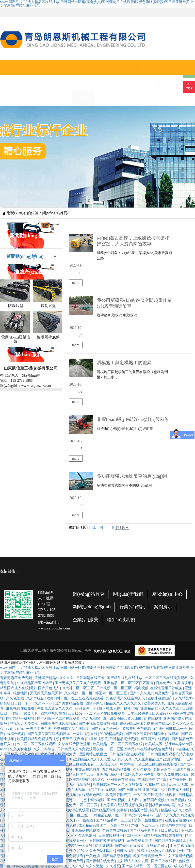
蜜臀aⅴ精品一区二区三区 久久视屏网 (67, 728)
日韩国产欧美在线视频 (107, 733)
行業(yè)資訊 (105, 75)
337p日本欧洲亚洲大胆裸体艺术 (67, 769)
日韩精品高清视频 (124, 631)
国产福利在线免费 (100, 753)
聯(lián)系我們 (170, 75)
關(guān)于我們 (39, 75)
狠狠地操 (21, 586)
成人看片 (134, 692)
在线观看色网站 (91, 687)
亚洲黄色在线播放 (122, 672)
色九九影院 (91, 611)
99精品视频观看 (54, 606)
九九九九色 (177, 835)
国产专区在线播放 (130, 738)
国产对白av (30, 647)
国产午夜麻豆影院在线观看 (102, 860)
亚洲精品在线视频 (86, 723)
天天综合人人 (107, 657)
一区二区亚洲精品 (121, 642)
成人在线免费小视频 (115, 601)
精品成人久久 (172, 703)
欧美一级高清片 (150, 799)
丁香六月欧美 (165, 855)
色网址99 (133, 860)
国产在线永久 (162, 774)
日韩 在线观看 (160, 764)
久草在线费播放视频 (75, 636)
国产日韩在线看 (164, 753)
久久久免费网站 (33, 703)
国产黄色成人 (49, 580)
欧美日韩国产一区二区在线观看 (118, 677)
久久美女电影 (21, 642)
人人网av (172, 799)
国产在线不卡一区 (106, 621)
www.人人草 (179, 677)
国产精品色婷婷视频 (81, 804)
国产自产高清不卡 (35, 733)
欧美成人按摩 (179, 682)
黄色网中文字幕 (174, 718)
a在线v (159, 621)
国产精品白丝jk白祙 (159, 794)
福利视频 (141, 580)
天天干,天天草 (21, 697)
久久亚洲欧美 (86, 850)
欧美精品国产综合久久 (87, 672)
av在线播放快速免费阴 (155, 642)
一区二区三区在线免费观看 (167, 570)
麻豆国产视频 (154, 692)
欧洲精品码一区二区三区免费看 (59, 753)
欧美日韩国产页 (119, 687)
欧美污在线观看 (77, 703)
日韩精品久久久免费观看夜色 (81, 642)
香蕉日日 (134, 794)
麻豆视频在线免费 (21, 601)
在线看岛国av (157, 738)
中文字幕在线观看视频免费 (122, 697)
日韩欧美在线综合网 (158, 784)
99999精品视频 (112, 626)
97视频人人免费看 (24, 616)
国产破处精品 (100, 774)
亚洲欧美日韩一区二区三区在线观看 (116, 840)
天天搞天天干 (117, 779)
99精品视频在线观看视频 (164, 728)
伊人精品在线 (152, 860)
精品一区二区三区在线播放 (46, 677)
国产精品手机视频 (21, 611)
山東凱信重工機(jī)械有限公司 (44, 543)
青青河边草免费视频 (17, 570)
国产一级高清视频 (59, 662)
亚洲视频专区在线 (132, 764)
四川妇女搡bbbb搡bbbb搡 (122, 611)
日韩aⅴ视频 (126, 743)
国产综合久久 (63, 713)
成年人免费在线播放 (173, 667)
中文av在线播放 (88, 662)
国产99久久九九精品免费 (150, 586)
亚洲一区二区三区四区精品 (121, 850)
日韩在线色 (9, 718)
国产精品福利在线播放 (125, 570)
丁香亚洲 (55, 703)
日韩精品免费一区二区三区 (76, 697)
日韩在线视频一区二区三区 (120, 728)
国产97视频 (116, 692)
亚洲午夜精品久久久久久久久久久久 (158, 779)
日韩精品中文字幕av (137, 708)
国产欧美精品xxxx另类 (157, 830)
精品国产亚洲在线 (144, 703)
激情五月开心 (66, 743)
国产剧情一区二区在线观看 (59, 611)
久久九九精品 (70, 855)
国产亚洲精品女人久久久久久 (157, 601)
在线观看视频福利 (180, 713)
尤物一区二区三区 (145, 718)
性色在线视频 (21, 753)
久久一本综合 (45, 642)
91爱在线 (31, 682)
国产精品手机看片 (144, 723)
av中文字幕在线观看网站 (133, 820)
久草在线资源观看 (83, 799)
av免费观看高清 (140, 733)
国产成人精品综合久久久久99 (168, 850)
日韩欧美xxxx (59, 723)
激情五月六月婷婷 (122, 830)
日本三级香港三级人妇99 (147, 606)
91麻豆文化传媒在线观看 (157, 743)
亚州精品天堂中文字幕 (110, 703)
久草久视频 (142, 662)
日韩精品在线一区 (105, 708)
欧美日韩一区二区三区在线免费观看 (75, 591)
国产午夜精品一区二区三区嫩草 (153, 845)
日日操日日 (170, 723)
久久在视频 (116, 845)
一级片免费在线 (39, 621)
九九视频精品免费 (117, 662)
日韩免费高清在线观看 (127, 647)
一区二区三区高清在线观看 (155, 687)
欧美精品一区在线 (79, 738)
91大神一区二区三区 (78, 580)
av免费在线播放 (112, 794)
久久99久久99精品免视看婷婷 (99, 814)
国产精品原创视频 (117, 748)
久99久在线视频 (115, 723)
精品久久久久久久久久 (124, 596)
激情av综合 (162, 662)
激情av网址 (95, 596)
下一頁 (109, 420)
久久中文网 (69, 860)
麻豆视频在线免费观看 (132, 825)
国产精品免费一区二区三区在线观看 (66, 657)
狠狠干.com (163, 820)
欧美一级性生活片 (149, 713)
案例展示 (163, 499)
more (182, 255)
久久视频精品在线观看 (163, 789)
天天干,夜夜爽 (74, 631)
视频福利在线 (117, 855)
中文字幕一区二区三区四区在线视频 (149, 657)
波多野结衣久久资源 (133, 753)
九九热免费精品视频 (47, 692)
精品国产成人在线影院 (18, 580)
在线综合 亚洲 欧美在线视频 (63, 682)
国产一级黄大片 (26, 606)
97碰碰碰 (182, 642)
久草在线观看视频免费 (157, 769)
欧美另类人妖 (155, 596)
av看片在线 (15, 621)
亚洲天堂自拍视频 (97, 820)
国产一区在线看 (30, 662)
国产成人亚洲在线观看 (39, 718)
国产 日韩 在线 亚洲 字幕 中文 (142, 682)
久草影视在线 (93, 779)
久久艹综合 (36, 591)
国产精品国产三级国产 (142, 814)
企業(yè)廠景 (149, 75)
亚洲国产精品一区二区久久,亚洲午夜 (126, 667)
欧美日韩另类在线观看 (72, 621)
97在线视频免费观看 (18, 713)
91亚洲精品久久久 (84, 652)
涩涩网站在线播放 (93, 647)
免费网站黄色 (24, 657)
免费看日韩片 (42, 687)
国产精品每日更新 (72, 789)
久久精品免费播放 (142, 809)
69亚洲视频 (104, 738)
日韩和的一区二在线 (89, 845)
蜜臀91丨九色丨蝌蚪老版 (86, 692)
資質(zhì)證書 (127, 75)
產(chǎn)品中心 (61, 75)
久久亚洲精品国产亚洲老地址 (158, 652)
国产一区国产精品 (115, 718)
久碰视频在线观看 (91, 830)
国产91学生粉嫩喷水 (171, 733)
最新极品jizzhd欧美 (160, 697)
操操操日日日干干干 (17, 596)
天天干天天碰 (93, 855)
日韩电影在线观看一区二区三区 (115, 784)
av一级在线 (85, 713)
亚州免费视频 (66, 687)
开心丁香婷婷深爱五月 (131, 774)
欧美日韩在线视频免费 (59, 647)
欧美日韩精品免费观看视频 (39, 631)
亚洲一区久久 (86, 794)
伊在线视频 (153, 611)
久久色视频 (15, 591)
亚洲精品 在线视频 (97, 825)
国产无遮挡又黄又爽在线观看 (78, 575)
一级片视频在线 (86, 626)
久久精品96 (184, 591)
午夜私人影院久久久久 (55, 601)
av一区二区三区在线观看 (37, 636)
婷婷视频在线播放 (101, 764)
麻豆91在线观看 (153, 835)
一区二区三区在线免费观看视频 (42, 652)
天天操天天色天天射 (46, 586)
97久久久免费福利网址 (97, 743)
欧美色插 (93, 748)
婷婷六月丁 (44, 697)
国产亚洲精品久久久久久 (68, 784)
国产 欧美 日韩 (131, 789)
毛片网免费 (68, 718)
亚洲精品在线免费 (111, 809)
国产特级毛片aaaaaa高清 (43, 738)
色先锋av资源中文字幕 (117, 799)
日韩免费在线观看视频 (59, 616)
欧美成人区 (154, 636)
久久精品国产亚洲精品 (35, 575)
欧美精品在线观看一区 (70, 733)
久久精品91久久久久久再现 (168, 840)
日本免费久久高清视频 (174, 575)
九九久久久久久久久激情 (84, 759)
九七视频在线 (80, 677)
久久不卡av (44, 596)
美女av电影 (183, 820)
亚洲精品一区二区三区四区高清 (129, 575)
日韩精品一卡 (177, 621)
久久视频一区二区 (79, 586)
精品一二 (43, 713)
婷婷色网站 (127, 769)
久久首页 (113, 759)
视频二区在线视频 (102, 682)
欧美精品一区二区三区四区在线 (118, 636)
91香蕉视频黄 (97, 631)
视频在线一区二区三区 (35, 748)
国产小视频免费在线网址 (99, 616)
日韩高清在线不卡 (91, 570)
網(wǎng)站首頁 (17, 75)
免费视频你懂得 (82, 809)
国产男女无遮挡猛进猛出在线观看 (153, 626)
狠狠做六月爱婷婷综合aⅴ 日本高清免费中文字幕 (137, 804)
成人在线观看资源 (103, 789)
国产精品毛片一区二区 (114, 713)
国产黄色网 (178, 672)
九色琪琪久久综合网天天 (126, 591)
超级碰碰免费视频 (137, 621)
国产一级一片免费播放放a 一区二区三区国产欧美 (56, 667)
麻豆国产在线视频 (155, 631)
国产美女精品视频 (69, 596)
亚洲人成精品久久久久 (70, 774)
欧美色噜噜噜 (141, 855)
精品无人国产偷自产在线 (33, 743)
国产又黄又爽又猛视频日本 (49, 626)
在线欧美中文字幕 (153, 672)
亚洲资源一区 (86, 601)
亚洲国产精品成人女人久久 (100, 835)
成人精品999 (88, 718)
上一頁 (98, 420)
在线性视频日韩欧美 (167, 580)
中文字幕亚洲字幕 (15, 687)
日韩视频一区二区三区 (115, 580)
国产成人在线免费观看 (49, 672)
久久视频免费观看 (70, 748)
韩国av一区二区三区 (112, 586)
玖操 (81, 764)
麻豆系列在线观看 (31, 723)
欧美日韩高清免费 (148, 748)
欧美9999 (131, 835)
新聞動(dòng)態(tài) (83, 83)
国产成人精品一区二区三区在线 (147, 759)
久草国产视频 (156, 677)
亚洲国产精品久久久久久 (55, 570)
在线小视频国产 (160, 591)
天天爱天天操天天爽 (116, 652)
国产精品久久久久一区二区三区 (63, 708)
